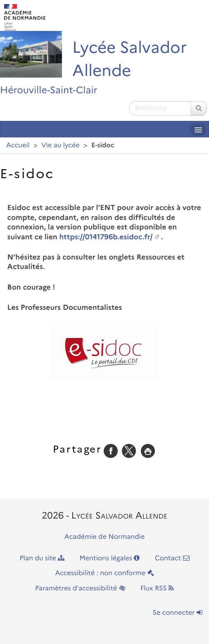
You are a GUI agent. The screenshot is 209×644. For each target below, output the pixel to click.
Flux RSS (157, 589)
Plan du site (42, 558)
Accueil (18, 145)
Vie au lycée (61, 145)
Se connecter (178, 613)
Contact (172, 558)
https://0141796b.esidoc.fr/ (106, 237)
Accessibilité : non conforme (104, 573)
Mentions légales (110, 558)
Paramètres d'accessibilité (80, 589)
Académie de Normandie (105, 537)
